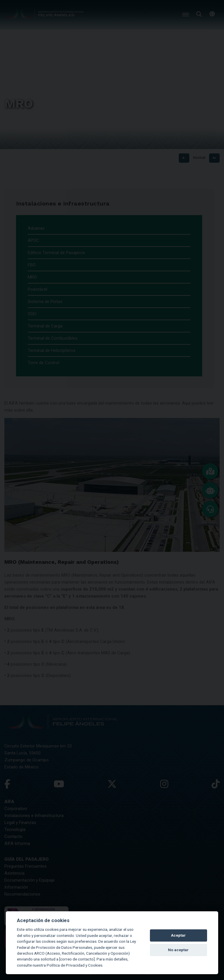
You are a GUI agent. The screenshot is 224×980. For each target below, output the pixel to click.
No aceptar (178, 950)
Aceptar (178, 935)
